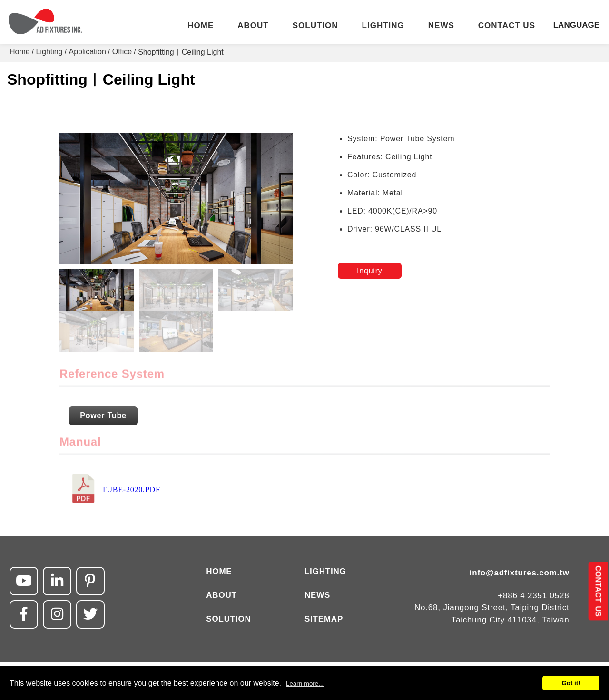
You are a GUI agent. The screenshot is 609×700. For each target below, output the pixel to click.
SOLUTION (315, 26)
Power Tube (103, 415)
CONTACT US (507, 26)
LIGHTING (383, 26)
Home (20, 52)
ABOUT (253, 26)
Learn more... (305, 684)
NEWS (441, 26)
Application (88, 52)
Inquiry (370, 271)
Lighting (49, 52)
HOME (201, 26)
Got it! (571, 683)
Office (122, 52)
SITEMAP (324, 619)
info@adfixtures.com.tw (520, 573)
